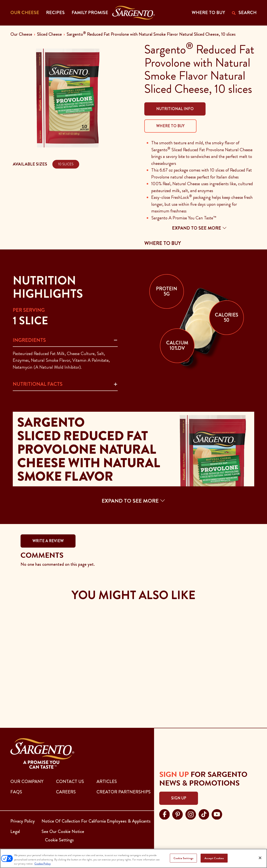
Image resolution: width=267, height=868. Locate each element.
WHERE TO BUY (208, 13)
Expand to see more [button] (199, 228)
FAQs (16, 792)
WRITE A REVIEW (48, 541)
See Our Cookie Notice (63, 831)
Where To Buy (170, 126)
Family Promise (90, 13)
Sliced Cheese (49, 34)
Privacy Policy (23, 821)
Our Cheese (21, 34)
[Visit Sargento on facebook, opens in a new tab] (165, 814)
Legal (15, 831)
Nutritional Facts (38, 384)
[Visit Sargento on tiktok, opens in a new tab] (204, 814)
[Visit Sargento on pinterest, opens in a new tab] (178, 814)
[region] (133, 858)
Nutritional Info (175, 109)
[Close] (260, 858)
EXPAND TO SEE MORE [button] (133, 501)
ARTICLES (107, 781)
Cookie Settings (183, 858)
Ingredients (29, 340)
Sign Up (179, 798)
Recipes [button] (55, 13)
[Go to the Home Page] (134, 13)
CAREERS (66, 792)
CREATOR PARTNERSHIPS (124, 792)
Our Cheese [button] (25, 13)
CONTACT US (70, 781)
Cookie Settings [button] (59, 840)
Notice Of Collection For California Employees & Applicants (96, 821)
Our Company (27, 781)
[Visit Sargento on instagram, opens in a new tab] (191, 814)
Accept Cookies (214, 858)
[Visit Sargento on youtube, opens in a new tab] (217, 814)
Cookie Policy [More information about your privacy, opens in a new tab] (43, 864)
